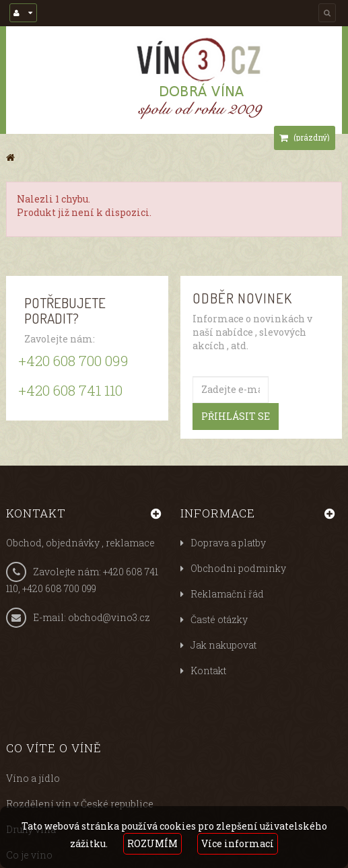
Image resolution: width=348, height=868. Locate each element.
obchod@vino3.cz (109, 617)
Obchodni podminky (238, 568)
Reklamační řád (227, 594)
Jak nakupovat (223, 645)
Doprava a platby (228, 543)
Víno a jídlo (33, 778)
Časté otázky (219, 619)
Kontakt (208, 671)
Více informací (238, 843)
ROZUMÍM (152, 843)
